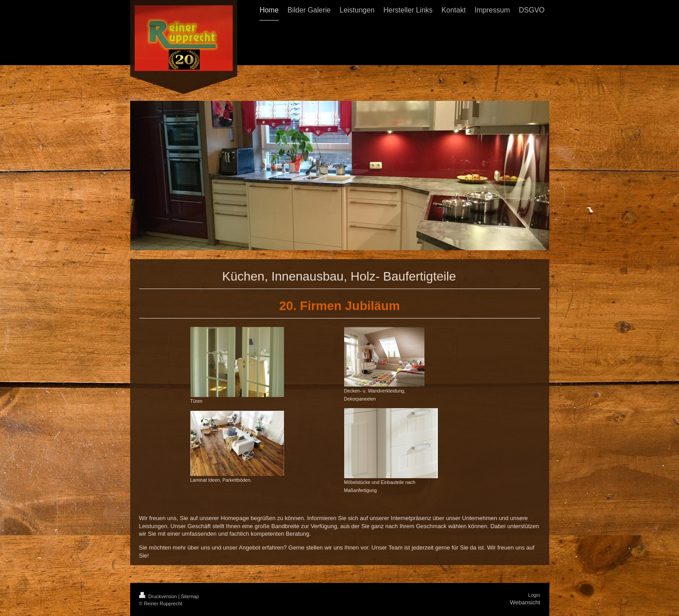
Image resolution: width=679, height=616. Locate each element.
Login (534, 595)
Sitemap (190, 596)
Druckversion (159, 596)
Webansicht (525, 602)
